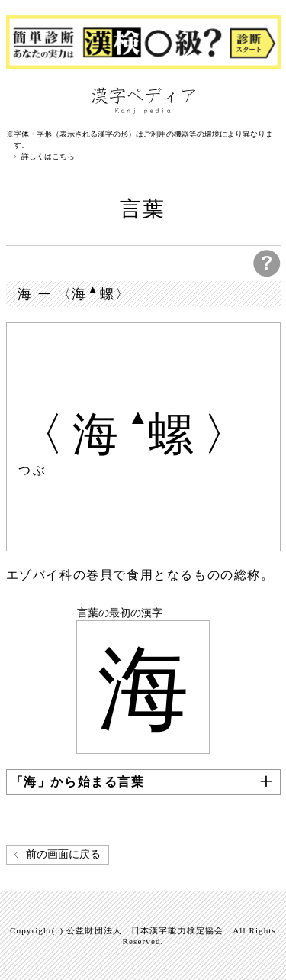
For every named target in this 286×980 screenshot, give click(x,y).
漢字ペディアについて (21, 99)
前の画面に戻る (63, 854)
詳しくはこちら (48, 157)
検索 (265, 99)
